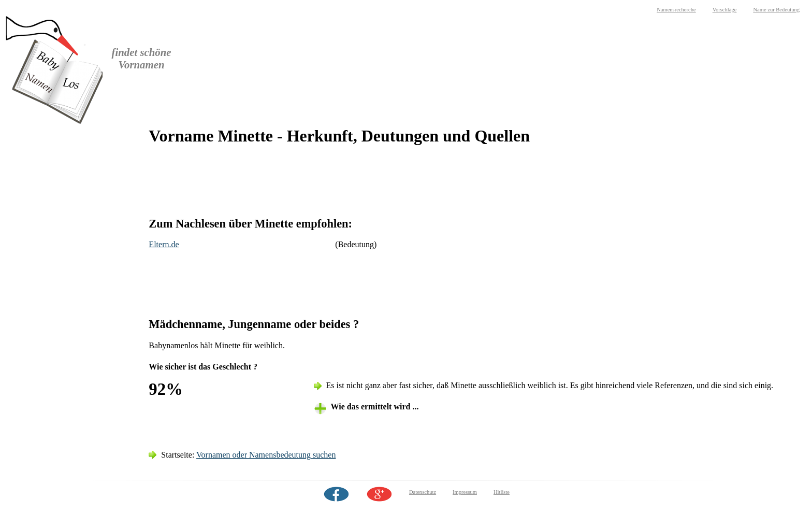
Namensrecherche (676, 10)
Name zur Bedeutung (776, 10)
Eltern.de (164, 244)
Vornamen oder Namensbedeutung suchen (266, 455)
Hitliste (502, 492)
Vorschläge (725, 10)
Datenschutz (423, 492)
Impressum (465, 492)
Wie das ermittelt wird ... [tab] (375, 407)
